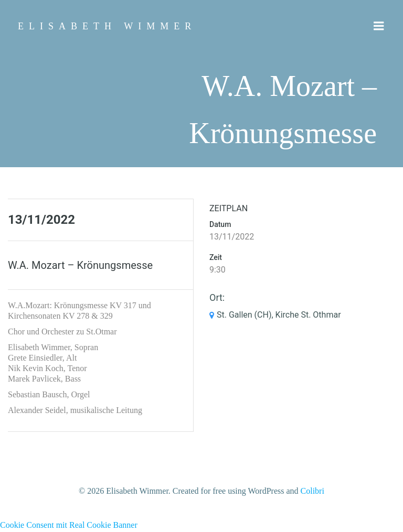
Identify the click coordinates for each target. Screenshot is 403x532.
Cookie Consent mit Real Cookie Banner (69, 525)
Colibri (312, 491)
